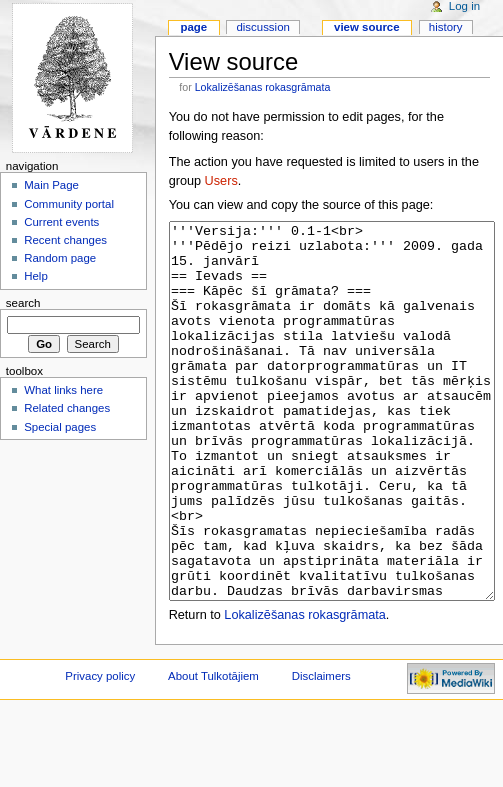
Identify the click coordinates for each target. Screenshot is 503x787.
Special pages (60, 427)
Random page (60, 258)
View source (367, 27)
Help (36, 276)
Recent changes (65, 240)
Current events (61, 222)
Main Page (51, 185)
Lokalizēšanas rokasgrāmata (263, 87)
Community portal (69, 204)
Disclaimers (321, 751)
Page (193, 27)
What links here (63, 390)
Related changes (67, 408)
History (446, 27)
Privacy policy (100, 751)
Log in (464, 6)
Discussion (262, 27)
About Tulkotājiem (213, 751)
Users (221, 181)
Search (23, 303)
